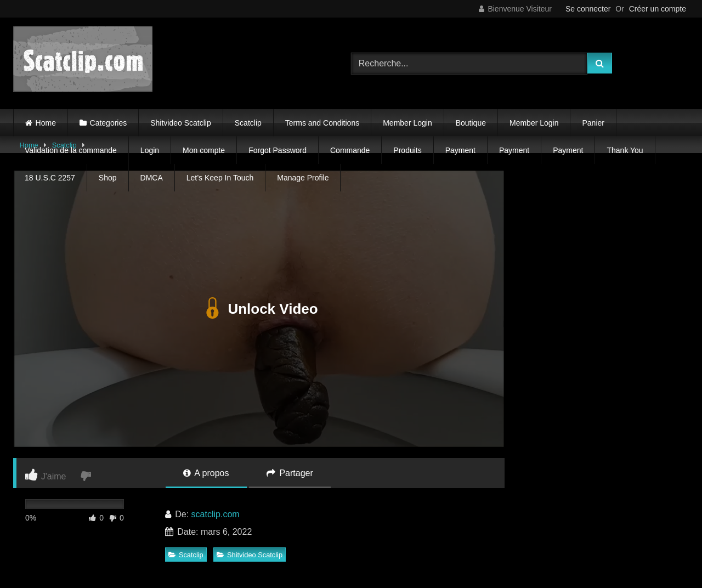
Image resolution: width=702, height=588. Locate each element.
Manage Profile (303, 178)
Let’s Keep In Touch (220, 178)
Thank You (625, 150)
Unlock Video (259, 309)
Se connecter (588, 9)
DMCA (152, 178)
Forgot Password (278, 150)
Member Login (407, 123)
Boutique (471, 123)
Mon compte (204, 150)
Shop (108, 178)
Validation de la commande (71, 150)
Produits (407, 150)
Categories (109, 123)
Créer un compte (658, 9)
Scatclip (248, 123)
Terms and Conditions (322, 123)
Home (46, 123)
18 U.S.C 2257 (50, 178)
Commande (350, 150)
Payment (460, 150)
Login (150, 150)
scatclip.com (216, 514)
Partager (290, 473)
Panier (593, 123)
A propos (206, 473)
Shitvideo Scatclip (181, 123)
